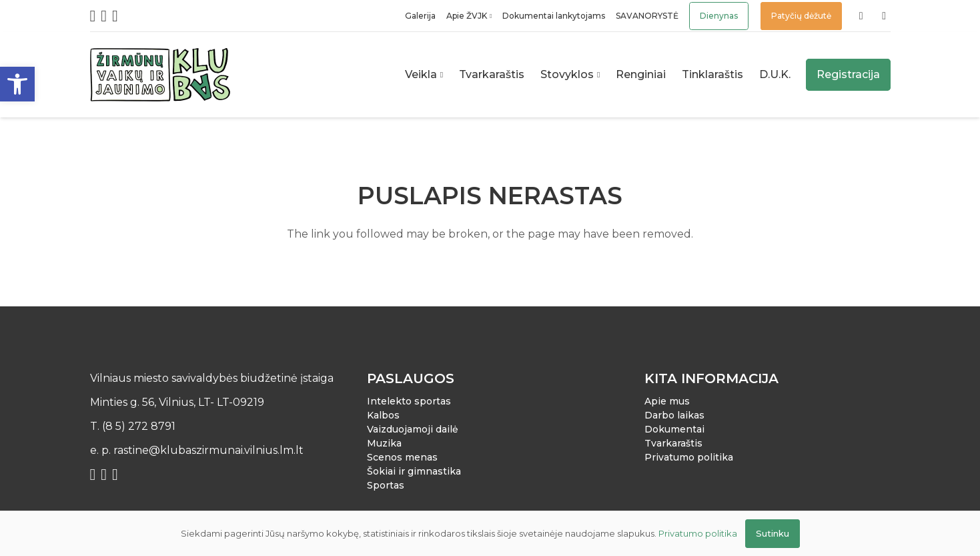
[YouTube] (115, 16)
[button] (17, 84)
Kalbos (383, 415)
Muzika (384, 443)
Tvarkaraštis (673, 443)
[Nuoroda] (863, 16)
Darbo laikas (674, 415)
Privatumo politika (689, 457)
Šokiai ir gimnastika (414, 471)
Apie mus (667, 401)
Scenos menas (402, 457)
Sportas (386, 485)
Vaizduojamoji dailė (413, 429)
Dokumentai (674, 429)
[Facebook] (93, 16)
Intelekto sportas (409, 401)
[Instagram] (104, 16)
